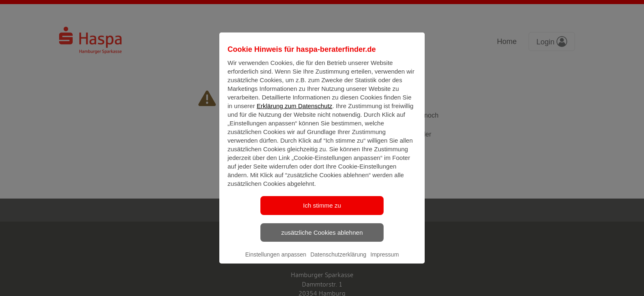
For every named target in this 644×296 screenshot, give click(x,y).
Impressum (385, 261)
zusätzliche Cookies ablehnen (322, 239)
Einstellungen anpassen (276, 261)
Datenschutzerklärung (338, 261)
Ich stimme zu (322, 212)
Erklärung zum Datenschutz (294, 113)
